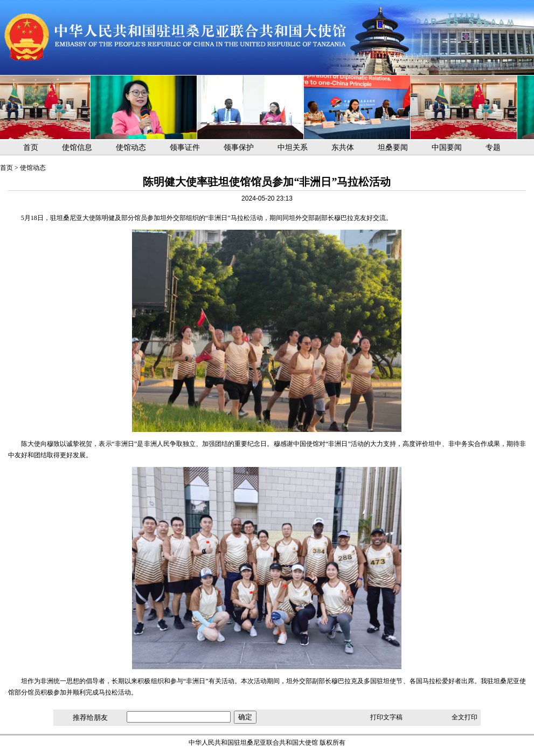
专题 (493, 147)
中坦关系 (293, 147)
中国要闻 (447, 147)
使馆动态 (131, 147)
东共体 (343, 147)
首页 (31, 147)
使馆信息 (77, 147)
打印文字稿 (386, 717)
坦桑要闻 (393, 147)
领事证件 (185, 147)
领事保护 (239, 147)
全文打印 (464, 717)
